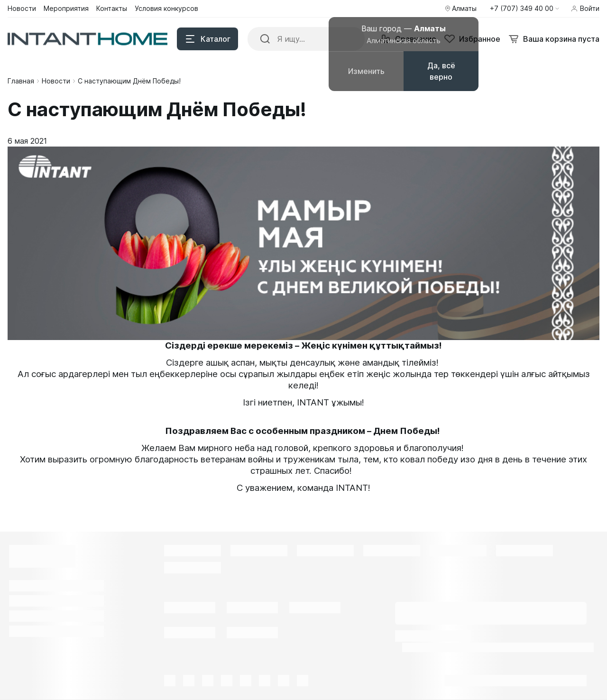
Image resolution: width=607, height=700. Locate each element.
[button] (524, 9)
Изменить (366, 71)
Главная (21, 81)
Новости (56, 81)
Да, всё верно (441, 71)
